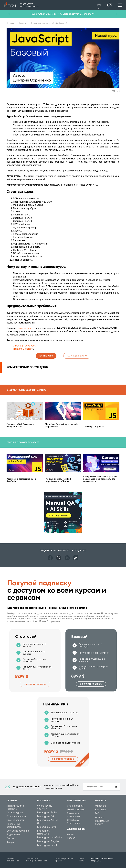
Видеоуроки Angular (48, 841)
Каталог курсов (15, 812)
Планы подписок (16, 820)
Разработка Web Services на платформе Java (20, 425)
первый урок (25, 328)
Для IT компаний (76, 810)
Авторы (99, 817)
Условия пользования (13, 860)
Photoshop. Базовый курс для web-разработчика (62, 425)
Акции (71, 834)
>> (93, 14)
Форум (10, 842)
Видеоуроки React (47, 845)
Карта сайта (81, 860)
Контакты (100, 810)
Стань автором (75, 806)
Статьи (10, 838)
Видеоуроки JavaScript (50, 837)
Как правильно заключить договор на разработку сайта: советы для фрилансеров (100, 479)
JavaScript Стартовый (94, 427)
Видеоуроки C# (46, 816)
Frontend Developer (23, 349)
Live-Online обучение (18, 831)
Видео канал (13, 835)
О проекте (101, 806)
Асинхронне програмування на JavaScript (21, 480)
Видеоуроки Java (47, 827)
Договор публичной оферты (64, 860)
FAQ (97, 813)
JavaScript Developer (24, 346)
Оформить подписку (35, 684)
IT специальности (16, 816)
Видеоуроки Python (48, 812)
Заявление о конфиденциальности (37, 860)
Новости (72, 838)
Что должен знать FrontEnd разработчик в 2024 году (58, 480)
